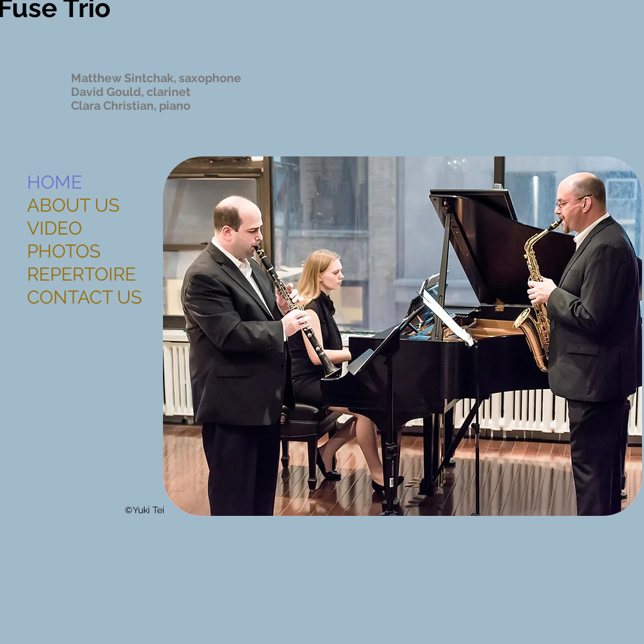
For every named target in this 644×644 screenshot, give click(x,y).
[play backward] (179, 336)
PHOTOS (64, 251)
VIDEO (55, 228)
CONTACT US (84, 297)
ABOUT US (73, 205)
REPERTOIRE (81, 274)
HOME (55, 182)
